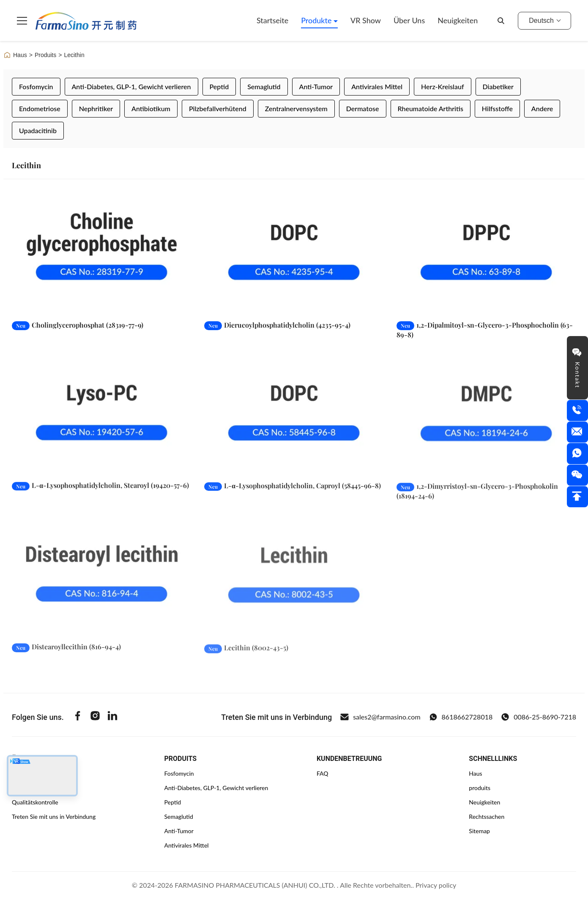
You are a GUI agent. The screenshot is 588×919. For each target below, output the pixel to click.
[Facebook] (78, 717)
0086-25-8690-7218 (539, 717)
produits (480, 788)
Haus (15, 55)
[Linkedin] (112, 717)
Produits (45, 55)
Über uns (409, 20)
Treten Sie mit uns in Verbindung (54, 816)
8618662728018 (461, 717)
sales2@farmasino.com (380, 717)
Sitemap (479, 831)
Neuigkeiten (458, 20)
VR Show (366, 20)
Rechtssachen (487, 816)
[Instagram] (95, 717)
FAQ (323, 773)
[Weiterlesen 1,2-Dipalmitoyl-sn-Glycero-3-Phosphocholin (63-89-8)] (486, 252)
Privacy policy (436, 885)
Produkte (317, 20)
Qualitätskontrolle (35, 802)
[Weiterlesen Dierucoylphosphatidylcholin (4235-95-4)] (294, 252)
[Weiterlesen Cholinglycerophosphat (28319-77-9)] (102, 252)
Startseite (272, 20)
